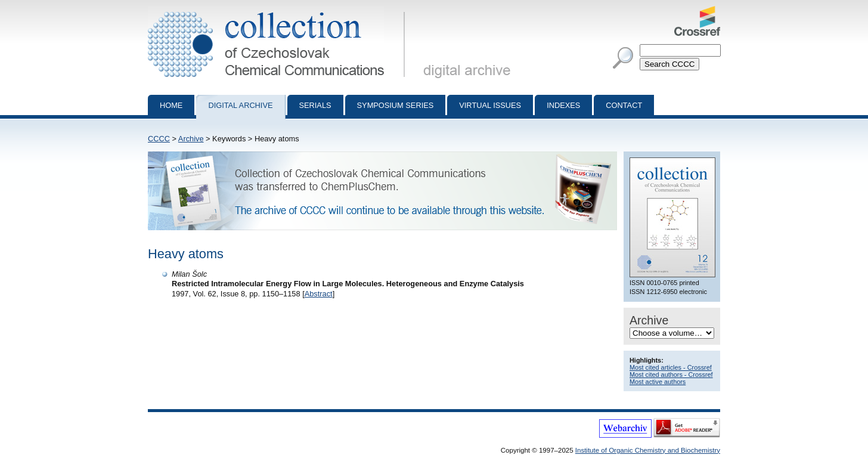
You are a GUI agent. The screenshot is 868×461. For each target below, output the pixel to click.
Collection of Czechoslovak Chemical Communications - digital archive (279, 11)
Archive (191, 139)
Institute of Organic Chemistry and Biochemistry (648, 450)
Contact (624, 105)
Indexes (563, 105)
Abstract (319, 294)
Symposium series (396, 105)
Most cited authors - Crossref (671, 375)
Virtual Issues (490, 105)
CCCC (159, 139)
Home (171, 105)
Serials (315, 105)
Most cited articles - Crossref (671, 367)
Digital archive (240, 105)
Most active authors (658, 382)
